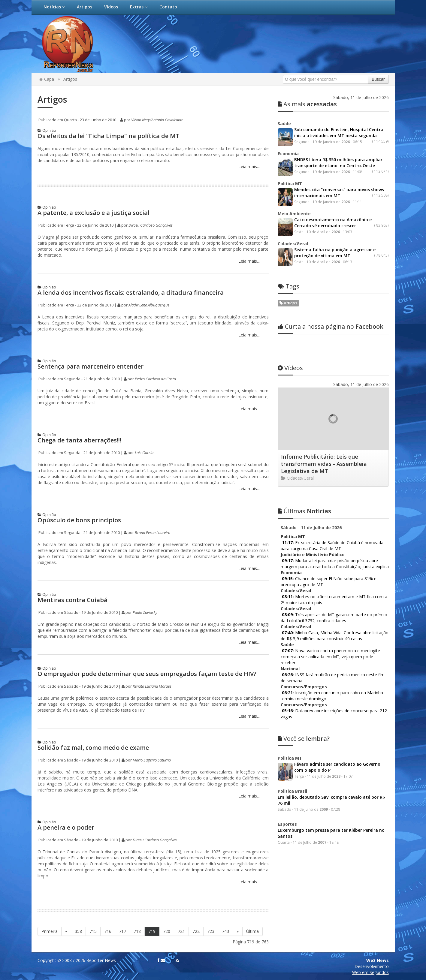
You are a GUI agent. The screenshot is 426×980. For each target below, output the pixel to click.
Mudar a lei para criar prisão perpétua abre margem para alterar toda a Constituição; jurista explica (335, 564)
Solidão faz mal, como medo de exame (93, 748)
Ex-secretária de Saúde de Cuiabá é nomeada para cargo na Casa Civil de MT (332, 546)
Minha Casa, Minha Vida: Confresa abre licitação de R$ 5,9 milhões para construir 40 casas (335, 636)
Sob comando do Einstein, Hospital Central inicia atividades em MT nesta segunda (339, 133)
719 (152, 931)
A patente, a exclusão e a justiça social (94, 213)
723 (211, 931)
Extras (139, 7)
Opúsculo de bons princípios (79, 520)
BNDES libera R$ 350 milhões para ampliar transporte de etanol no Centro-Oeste (338, 163)
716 (108, 931)
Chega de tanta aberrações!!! (79, 440)
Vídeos (111, 7)
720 (167, 931)
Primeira (50, 931)
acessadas (307, 104)
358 (78, 931)
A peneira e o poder (66, 827)
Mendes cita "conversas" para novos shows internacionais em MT (339, 193)
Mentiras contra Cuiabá (73, 600)
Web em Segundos (370, 972)
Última (252, 931)
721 (181, 931)
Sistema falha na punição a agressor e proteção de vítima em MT (335, 253)
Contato (168, 7)
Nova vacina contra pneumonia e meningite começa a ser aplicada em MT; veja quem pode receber (330, 657)
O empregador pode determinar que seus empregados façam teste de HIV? (147, 674)
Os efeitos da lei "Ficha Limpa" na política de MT (109, 136)
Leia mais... (248, 166)
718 (137, 931)
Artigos (85, 7)
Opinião (47, 130)
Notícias (54, 7)
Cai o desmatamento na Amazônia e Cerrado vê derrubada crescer (333, 223)
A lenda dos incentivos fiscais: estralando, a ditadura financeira (131, 292)
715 (93, 931)
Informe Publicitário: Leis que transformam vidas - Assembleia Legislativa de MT (324, 464)
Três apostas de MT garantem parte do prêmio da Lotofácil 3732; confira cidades (334, 618)
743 (225, 931)
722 (196, 931)
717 (122, 931)
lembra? (304, 739)
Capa (47, 79)
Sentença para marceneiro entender (91, 366)
